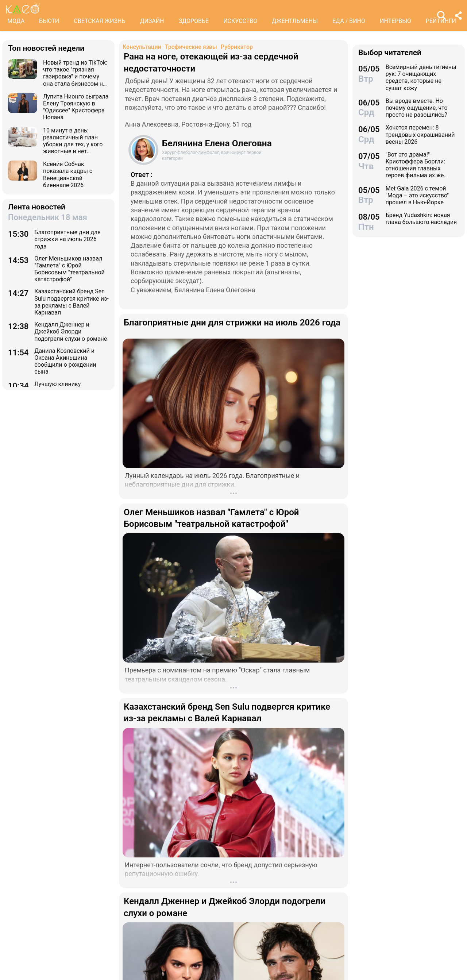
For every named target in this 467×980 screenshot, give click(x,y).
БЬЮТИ (49, 21)
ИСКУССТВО (240, 21)
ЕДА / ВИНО (349, 21)
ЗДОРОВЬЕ (194, 21)
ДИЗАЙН (152, 21)
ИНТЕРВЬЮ (395, 21)
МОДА (16, 21)
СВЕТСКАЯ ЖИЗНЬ (99, 21)
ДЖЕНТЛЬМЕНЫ (295, 21)
